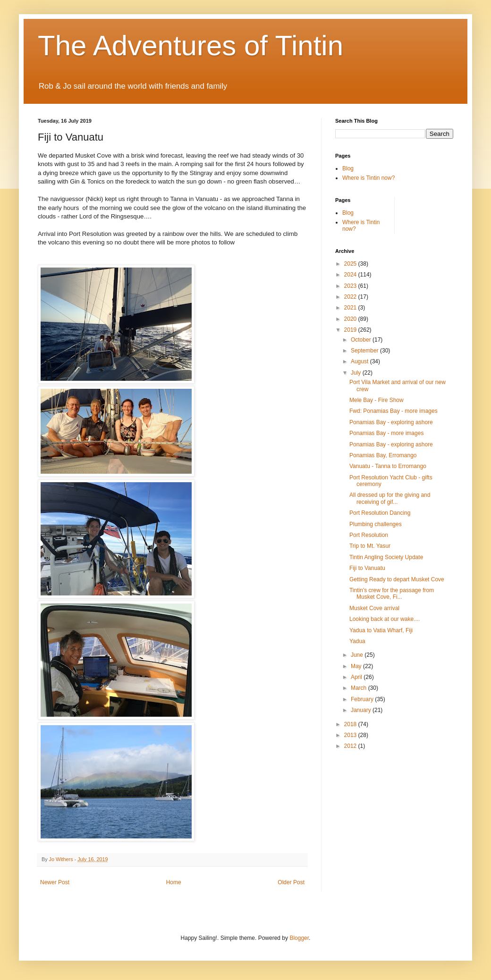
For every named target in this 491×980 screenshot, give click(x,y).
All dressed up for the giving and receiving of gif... (390, 498)
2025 (351, 264)
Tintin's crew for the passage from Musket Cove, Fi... (392, 594)
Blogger (299, 938)
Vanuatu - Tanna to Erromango (388, 466)
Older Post (291, 882)
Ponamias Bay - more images (386, 433)
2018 (351, 724)
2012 (351, 746)
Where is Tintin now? (368, 178)
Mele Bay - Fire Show (377, 400)
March (360, 688)
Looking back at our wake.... (385, 619)
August (360, 361)
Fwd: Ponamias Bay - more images (394, 411)
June (358, 655)
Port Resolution (369, 535)
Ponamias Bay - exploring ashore (391, 422)
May (357, 666)
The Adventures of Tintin (190, 46)
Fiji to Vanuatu (367, 568)
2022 (351, 297)
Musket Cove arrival (374, 608)
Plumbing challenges (376, 524)
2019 (351, 330)
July (357, 373)
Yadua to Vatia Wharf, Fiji (381, 630)
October (362, 340)
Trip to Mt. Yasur (370, 546)
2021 (351, 308)
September (365, 351)
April (357, 677)
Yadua (357, 641)
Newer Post (55, 882)
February (363, 699)
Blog (348, 168)
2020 (351, 319)
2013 (351, 735)
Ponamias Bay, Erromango (383, 455)
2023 (351, 286)
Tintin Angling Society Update (386, 557)
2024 (351, 275)
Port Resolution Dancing (380, 513)
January (362, 710)
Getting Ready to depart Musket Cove (397, 579)
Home (174, 882)
